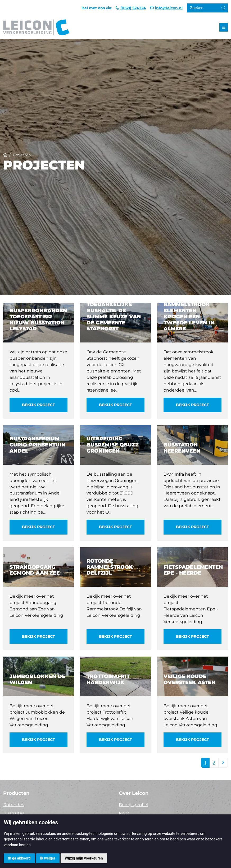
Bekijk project (38, 405)
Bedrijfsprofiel (133, 805)
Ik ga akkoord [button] (19, 858)
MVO (124, 813)
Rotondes (14, 805)
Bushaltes (14, 813)
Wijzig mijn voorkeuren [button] (84, 858)
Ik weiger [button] (48, 858)
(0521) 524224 (133, 8)
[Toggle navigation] (224, 27)
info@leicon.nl (169, 8)
